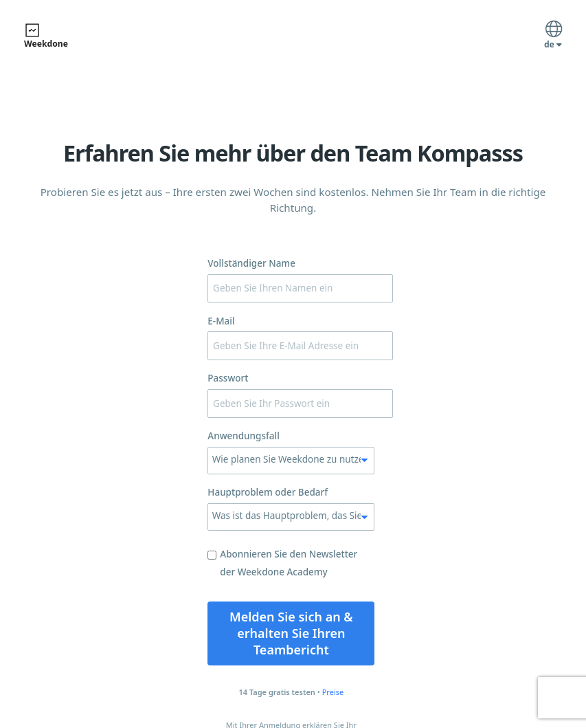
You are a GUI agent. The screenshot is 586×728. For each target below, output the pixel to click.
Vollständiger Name (251, 263)
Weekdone (46, 36)
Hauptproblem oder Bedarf (268, 492)
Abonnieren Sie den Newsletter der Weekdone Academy (282, 563)
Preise (333, 692)
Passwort (228, 378)
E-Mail (221, 321)
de (553, 37)
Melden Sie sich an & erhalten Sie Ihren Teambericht (291, 633)
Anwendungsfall (243, 436)
